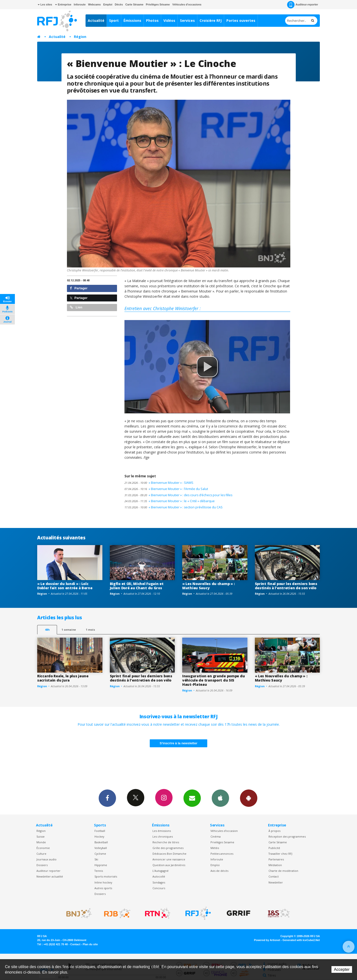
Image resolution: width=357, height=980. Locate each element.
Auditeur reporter (48, 871)
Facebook (107, 798)
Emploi (108, 4)
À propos (274, 831)
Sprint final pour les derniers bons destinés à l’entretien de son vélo (286, 586)
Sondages (159, 882)
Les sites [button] (45, 4)
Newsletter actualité (50, 876)
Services (187, 20)
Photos (152, 20)
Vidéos (169, 20)
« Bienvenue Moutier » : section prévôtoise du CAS (174, 507)
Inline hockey (103, 882)
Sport (114, 20)
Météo (215, 848)
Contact (274, 876)
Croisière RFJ (211, 20)
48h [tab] (47, 630)
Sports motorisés (106, 876)
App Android (249, 798)
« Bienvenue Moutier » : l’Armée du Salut (166, 489)
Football (100, 831)
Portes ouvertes (241, 20)
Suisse (41, 836)
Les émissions (162, 831)
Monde (41, 842)
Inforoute (80, 4)
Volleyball (101, 848)
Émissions (132, 20)
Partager (79, 288)
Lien (76, 307)
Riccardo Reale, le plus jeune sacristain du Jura (63, 678)
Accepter (342, 969)
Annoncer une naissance (169, 859)
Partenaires (276, 859)
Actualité (96, 20)
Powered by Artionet (267, 940)
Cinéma (216, 836)
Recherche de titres (166, 842)
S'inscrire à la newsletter (178, 743)
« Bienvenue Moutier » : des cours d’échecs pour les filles (178, 495)
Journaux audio (46, 859)
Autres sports (103, 888)
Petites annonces (222, 854)
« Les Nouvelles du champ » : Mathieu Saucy (208, 586)
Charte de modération (283, 871)
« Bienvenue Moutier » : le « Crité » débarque (170, 501)
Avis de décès (219, 871)
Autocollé (159, 876)
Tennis (99, 871)
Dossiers (42, 865)
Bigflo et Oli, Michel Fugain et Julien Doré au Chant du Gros (137, 586)
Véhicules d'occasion (224, 831)
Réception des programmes (287, 836)
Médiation (275, 865)
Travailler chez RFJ (280, 854)
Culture (41, 854)
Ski (96, 859)
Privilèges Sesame (222, 842)
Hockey (99, 836)
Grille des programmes (168, 848)
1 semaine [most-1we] (69, 630)
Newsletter (276, 882)
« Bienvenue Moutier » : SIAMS (159, 483)
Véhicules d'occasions (187, 4)
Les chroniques (163, 836)
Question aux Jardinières (169, 865)
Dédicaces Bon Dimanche (169, 854)
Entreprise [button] (63, 4)
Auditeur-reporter (303, 5)
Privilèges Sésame (158, 4)
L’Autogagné (161, 871)
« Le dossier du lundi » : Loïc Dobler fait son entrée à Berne (65, 586)
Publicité (274, 848)
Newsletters (192, 798)
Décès (119, 4)
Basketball (101, 842)
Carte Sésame (134, 4)
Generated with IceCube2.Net (301, 940)
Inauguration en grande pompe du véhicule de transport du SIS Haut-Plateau (213, 680)
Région (80, 37)
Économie (43, 848)
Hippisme (101, 865)
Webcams (94, 4)
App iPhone (220, 798)
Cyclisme (100, 854)
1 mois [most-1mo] (90, 630)
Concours (159, 888)
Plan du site (90, 944)
